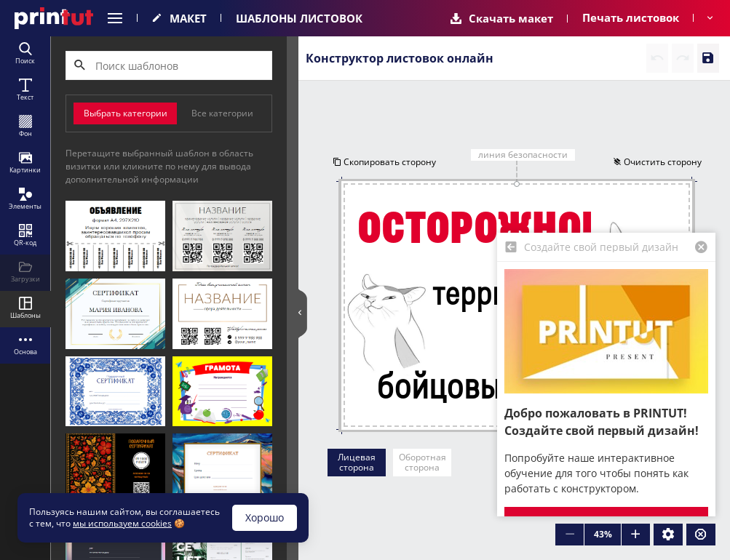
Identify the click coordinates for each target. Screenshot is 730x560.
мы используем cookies (122, 523)
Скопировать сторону (384, 162)
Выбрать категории (126, 113)
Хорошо (265, 517)
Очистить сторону (657, 162)
